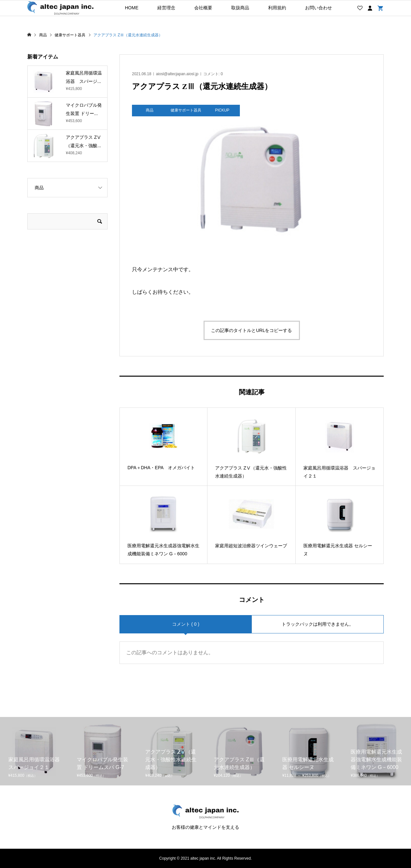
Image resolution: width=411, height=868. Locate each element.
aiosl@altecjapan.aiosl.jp (177, 74)
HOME (132, 8)
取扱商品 (240, 8)
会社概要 (203, 8)
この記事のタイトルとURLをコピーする (251, 330)
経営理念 (166, 8)
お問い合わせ (319, 8)
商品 (39, 188)
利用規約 (277, 8)
